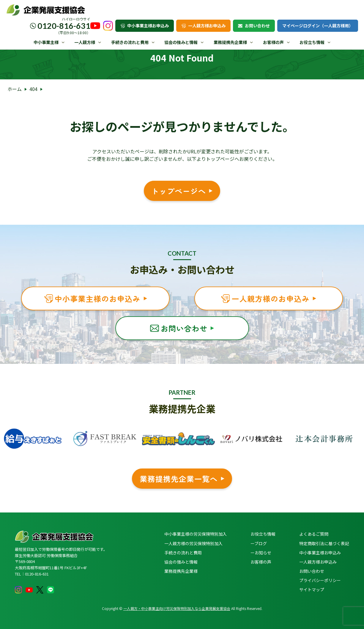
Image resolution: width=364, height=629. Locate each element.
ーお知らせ (261, 553)
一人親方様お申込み (203, 26)
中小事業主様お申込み (145, 26)
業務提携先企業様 (230, 42)
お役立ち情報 (312, 42)
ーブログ (259, 543)
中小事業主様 (46, 42)
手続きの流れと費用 (130, 42)
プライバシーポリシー (320, 580)
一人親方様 (85, 42)
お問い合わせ (254, 26)
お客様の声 (273, 42)
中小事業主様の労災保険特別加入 (196, 534)
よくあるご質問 (314, 534)
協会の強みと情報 (181, 42)
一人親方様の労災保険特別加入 (193, 543)
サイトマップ (312, 589)
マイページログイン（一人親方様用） (318, 26)
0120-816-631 (64, 26)
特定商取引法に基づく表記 (324, 543)
